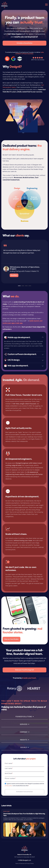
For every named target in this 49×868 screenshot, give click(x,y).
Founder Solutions (24, 717)
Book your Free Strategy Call (25, 670)
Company (24, 732)
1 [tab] (19, 287)
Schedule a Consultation (24, 43)
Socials (24, 747)
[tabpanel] (25, 262)
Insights (24, 740)
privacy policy (8, 786)
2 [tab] (22, 287)
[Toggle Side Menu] (46, 4)
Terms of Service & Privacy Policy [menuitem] (25, 863)
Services (24, 724)
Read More (14, 275)
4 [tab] (29, 287)
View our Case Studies (11, 639)
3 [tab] (26, 287)
